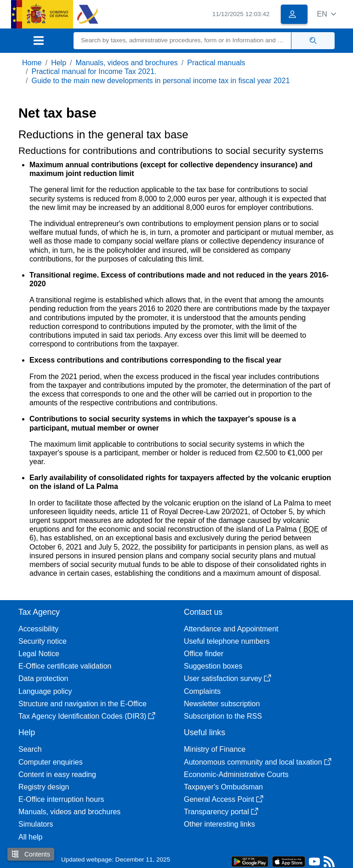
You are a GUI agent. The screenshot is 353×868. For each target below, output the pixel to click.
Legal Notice (39, 654)
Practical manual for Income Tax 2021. (94, 71)
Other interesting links (219, 824)
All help (30, 837)
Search (30, 749)
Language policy (45, 691)
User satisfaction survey (228, 678)
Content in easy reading (57, 774)
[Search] (182, 41)
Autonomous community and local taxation (258, 762)
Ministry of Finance (215, 749)
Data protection (43, 678)
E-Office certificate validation (65, 666)
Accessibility (38, 629)
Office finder (204, 654)
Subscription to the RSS (223, 716)
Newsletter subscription (222, 704)
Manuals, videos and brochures (127, 63)
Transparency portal (221, 812)
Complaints (202, 691)
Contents (31, 854)
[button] (327, 14)
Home (32, 63)
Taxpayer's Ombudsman (223, 787)
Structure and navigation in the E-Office (83, 704)
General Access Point (224, 799)
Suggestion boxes (213, 666)
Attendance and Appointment (231, 629)
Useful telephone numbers (227, 641)
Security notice (43, 641)
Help (59, 63)
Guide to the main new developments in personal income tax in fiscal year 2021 (160, 81)
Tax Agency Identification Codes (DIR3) (87, 716)
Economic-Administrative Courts (236, 774)
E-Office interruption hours (61, 799)
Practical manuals (216, 63)
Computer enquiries (51, 762)
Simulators (36, 824)
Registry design (44, 787)
